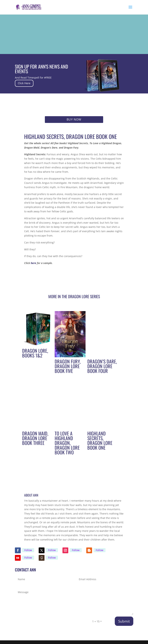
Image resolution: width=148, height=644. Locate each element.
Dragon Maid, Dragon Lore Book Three (35, 438)
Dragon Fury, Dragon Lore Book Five (68, 366)
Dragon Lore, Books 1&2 (35, 353)
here (33, 263)
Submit (124, 621)
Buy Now (74, 119)
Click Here (27, 83)
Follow (28, 550)
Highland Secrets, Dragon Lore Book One (100, 440)
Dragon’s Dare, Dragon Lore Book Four (102, 366)
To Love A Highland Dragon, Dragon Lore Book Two (67, 443)
